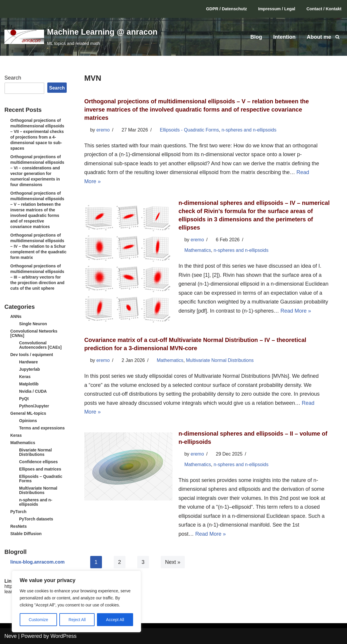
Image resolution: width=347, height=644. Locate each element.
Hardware (29, 362)
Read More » (296, 311)
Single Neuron (33, 324)
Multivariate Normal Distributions (38, 490)
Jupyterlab (30, 369)
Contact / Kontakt (324, 9)
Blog (256, 37)
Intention (284, 37)
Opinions (28, 421)
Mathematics (23, 443)
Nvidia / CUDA (33, 391)
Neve (11, 636)
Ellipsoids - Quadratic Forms (189, 130)
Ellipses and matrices (40, 469)
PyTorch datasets (36, 519)
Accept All (115, 620)
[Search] (337, 37)
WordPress (64, 636)
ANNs (16, 316)
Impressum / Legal (277, 9)
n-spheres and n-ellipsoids (36, 502)
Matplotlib (29, 384)
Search (13, 78)
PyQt (24, 399)
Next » (173, 563)
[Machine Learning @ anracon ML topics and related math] (81, 37)
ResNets (19, 526)
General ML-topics (28, 413)
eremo (103, 130)
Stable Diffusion (26, 534)
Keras (25, 377)
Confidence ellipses (38, 462)
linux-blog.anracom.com (37, 562)
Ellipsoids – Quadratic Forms (41, 479)
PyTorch (18, 512)
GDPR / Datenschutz (226, 9)
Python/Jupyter (34, 406)
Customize (38, 620)
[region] (76, 601)
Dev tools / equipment (32, 355)
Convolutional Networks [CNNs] (34, 333)
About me (319, 37)
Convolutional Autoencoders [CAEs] (40, 345)
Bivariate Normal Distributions (35, 452)
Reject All (77, 620)
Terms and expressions (42, 428)
